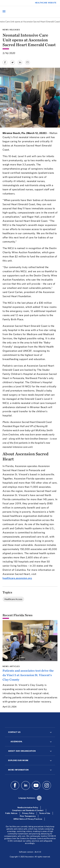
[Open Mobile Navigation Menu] (4, 11)
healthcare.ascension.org (17, 578)
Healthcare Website (46, 3)
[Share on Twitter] (13, 65)
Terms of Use (45, 813)
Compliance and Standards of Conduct (28, 810)
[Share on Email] (28, 65)
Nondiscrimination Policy (28, 807)
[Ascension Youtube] (36, 789)
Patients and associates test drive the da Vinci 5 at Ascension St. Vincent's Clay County (28, 675)
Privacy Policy (28, 813)
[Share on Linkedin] (20, 65)
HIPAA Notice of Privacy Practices (28, 819)
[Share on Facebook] (5, 65)
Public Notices (11, 813)
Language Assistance (27, 798)
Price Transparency (28, 816)
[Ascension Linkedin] (26, 789)
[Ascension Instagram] (47, 789)
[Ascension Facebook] (15, 789)
